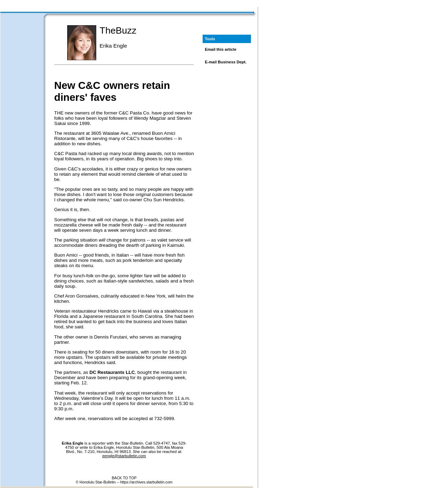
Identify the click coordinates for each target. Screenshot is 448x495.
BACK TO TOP (124, 478)
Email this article (220, 49)
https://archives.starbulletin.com (146, 482)
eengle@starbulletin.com (124, 456)
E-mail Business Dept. (226, 62)
